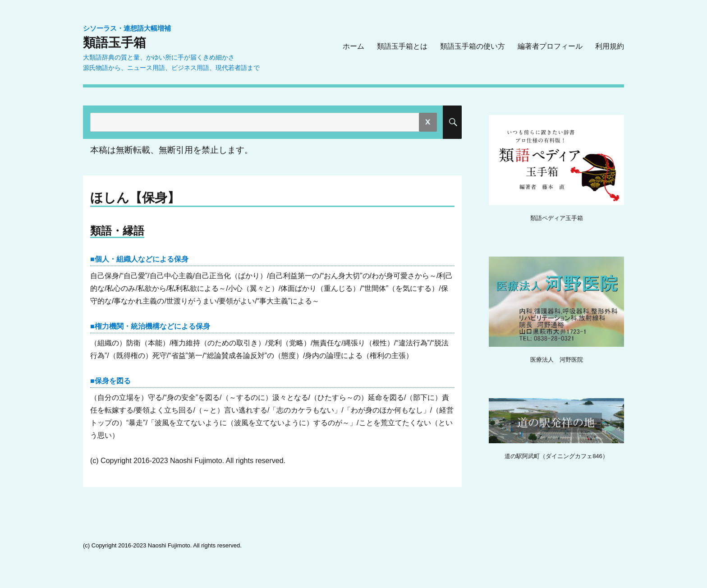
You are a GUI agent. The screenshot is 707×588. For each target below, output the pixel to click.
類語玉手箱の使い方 (473, 46)
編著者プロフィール (550, 46)
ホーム (353, 46)
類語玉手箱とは (402, 46)
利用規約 (610, 46)
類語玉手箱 (115, 42)
